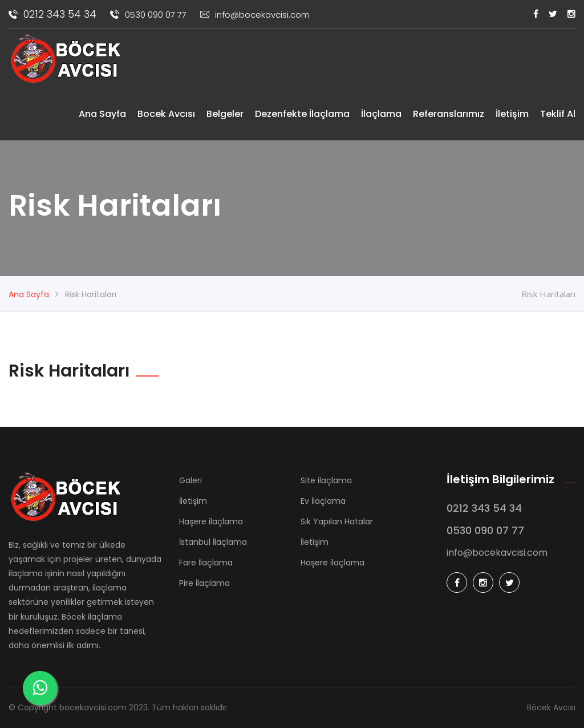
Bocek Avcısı (166, 114)
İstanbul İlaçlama (213, 542)
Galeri (190, 480)
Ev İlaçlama (323, 501)
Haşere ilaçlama (211, 521)
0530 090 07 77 (148, 15)
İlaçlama (381, 114)
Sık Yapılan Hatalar (337, 521)
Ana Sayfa (102, 114)
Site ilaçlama (326, 480)
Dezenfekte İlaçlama (302, 114)
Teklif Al (558, 114)
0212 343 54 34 (52, 14)
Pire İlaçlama (204, 583)
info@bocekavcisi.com (255, 15)
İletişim (512, 114)
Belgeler (225, 114)
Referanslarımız (449, 114)
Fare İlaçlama (206, 563)
